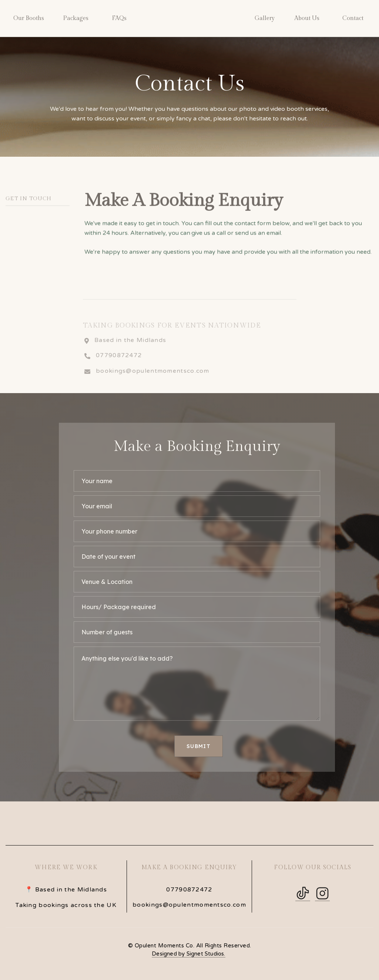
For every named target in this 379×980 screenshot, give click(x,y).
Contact (353, 18)
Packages (76, 18)
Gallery (265, 18)
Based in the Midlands (130, 350)
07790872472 (119, 365)
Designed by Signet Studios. (188, 954)
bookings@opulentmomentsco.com (153, 381)
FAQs (119, 18)
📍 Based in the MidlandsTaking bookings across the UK (66, 897)
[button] (29, 19)
